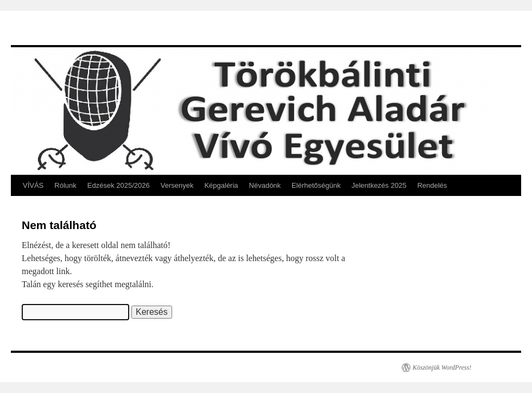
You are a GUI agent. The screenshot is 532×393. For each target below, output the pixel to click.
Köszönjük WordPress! (442, 367)
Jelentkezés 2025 (379, 185)
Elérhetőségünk (316, 185)
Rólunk (65, 185)
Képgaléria (221, 185)
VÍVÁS (33, 185)
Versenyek (177, 185)
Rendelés (432, 185)
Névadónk (265, 185)
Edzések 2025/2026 (119, 185)
